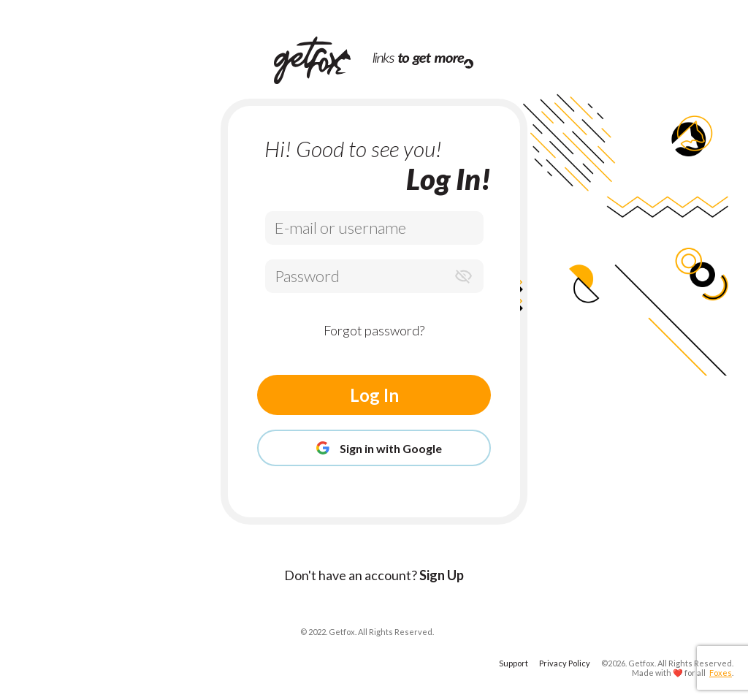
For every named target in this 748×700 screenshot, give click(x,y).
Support (514, 663)
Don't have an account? (374, 575)
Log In (374, 395)
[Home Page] (323, 60)
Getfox (641, 663)
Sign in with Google (374, 448)
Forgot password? (374, 330)
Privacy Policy (565, 663)
